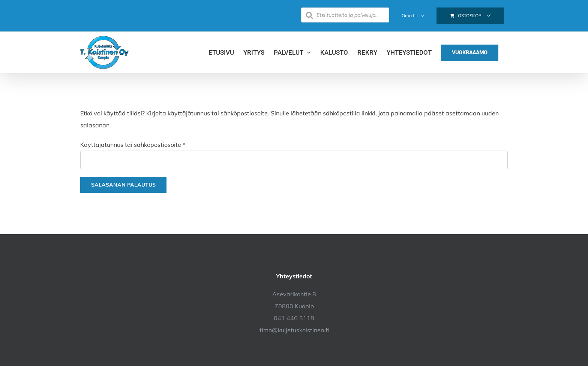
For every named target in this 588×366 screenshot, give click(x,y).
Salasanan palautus (123, 185)
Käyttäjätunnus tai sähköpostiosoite (133, 145)
